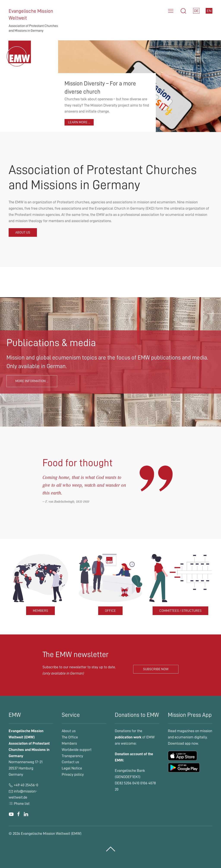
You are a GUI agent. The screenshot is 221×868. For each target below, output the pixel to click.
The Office (70, 737)
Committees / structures (180, 611)
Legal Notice (72, 768)
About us (23, 232)
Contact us (70, 762)
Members (40, 611)
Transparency (72, 756)
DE (196, 11)
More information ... (32, 381)
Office (110, 611)
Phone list (19, 804)
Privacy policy (73, 774)
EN (209, 11)
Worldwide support (77, 750)
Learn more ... (79, 122)
